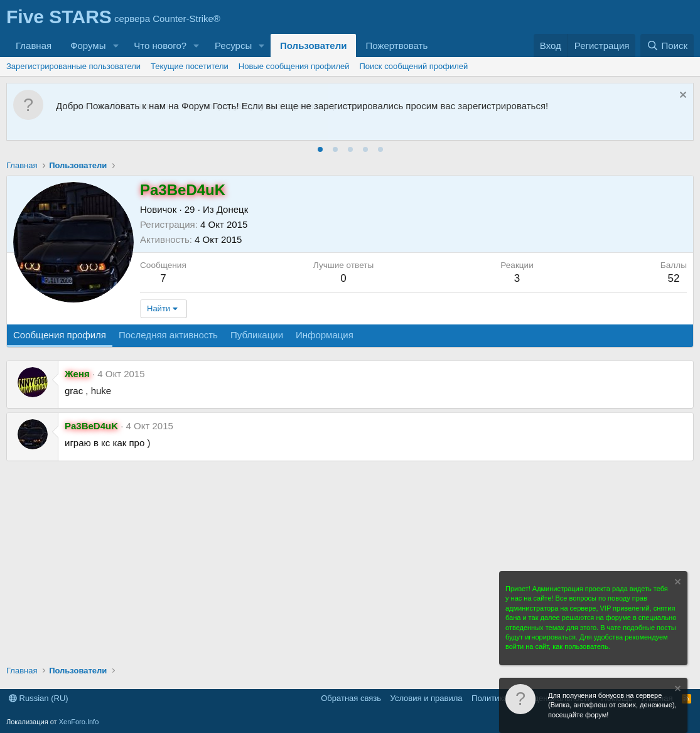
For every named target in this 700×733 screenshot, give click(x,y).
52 (673, 278)
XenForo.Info (79, 722)
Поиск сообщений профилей (414, 66)
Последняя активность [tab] (168, 335)
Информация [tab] (325, 335)
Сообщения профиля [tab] (60, 335)
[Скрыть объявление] (681, 96)
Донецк (232, 209)
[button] (116, 45)
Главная (34, 45)
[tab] (320, 149)
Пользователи (313, 45)
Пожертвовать (396, 45)
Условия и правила (427, 698)
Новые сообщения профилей (294, 66)
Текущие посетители (190, 66)
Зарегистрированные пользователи (73, 66)
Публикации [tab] (257, 335)
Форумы (88, 45)
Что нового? (160, 45)
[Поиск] (667, 45)
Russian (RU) (39, 698)
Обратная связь (351, 698)
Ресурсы (233, 45)
